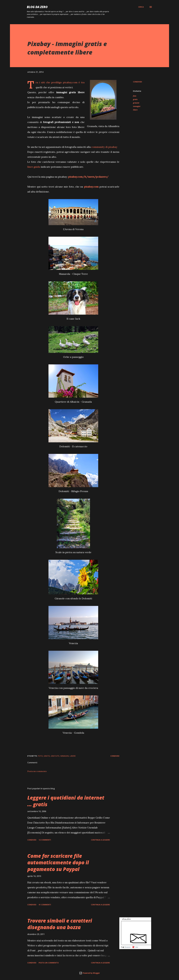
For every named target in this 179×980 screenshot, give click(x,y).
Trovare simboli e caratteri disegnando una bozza (60, 924)
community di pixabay (104, 147)
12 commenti (45, 840)
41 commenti (45, 905)
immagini (137, 106)
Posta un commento (37, 771)
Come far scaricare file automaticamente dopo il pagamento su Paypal (58, 862)
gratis (135, 99)
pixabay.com (70, 82)
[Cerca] (141, 7)
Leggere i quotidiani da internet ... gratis (66, 801)
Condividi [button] (137, 82)
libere (135, 110)
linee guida (34, 167)
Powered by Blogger (89, 973)
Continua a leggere (100, 840)
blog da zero (37, 7)
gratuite (136, 103)
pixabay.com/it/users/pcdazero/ (88, 177)
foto (135, 96)
